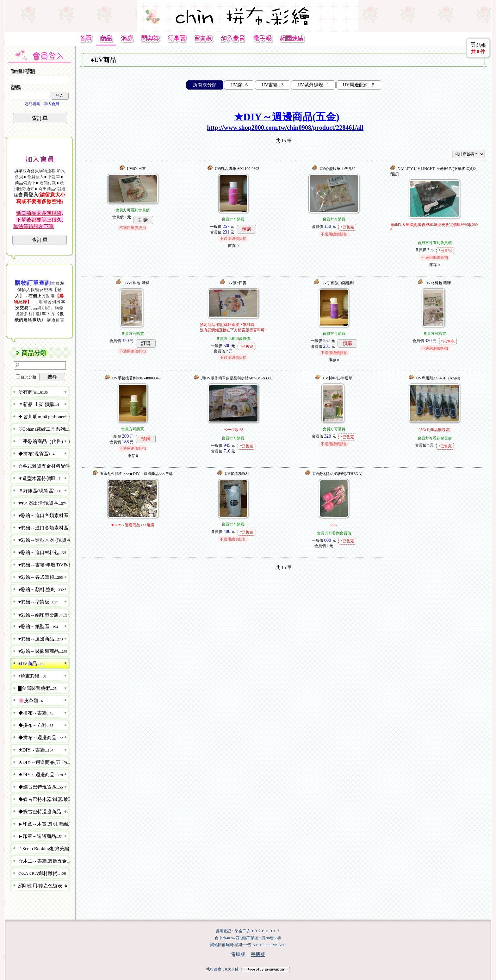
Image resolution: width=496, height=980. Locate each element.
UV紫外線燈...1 (313, 85)
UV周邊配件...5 (359, 85)
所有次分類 (205, 85)
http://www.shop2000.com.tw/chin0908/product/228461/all (285, 128)
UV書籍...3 (273, 85)
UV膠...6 (239, 85)
